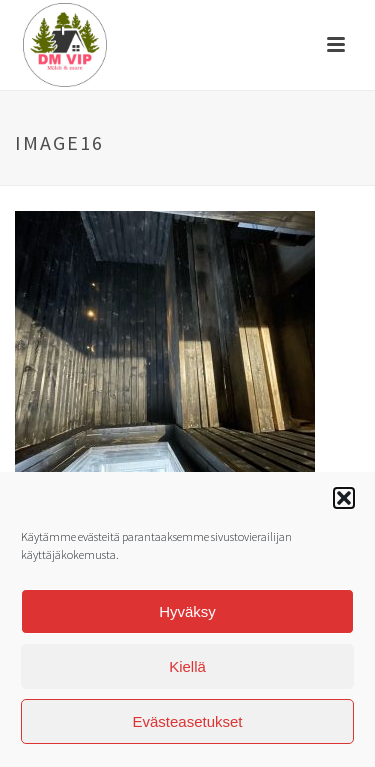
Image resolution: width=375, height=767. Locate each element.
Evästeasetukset (187, 725)
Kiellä (187, 670)
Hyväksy (187, 615)
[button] (344, 503)
